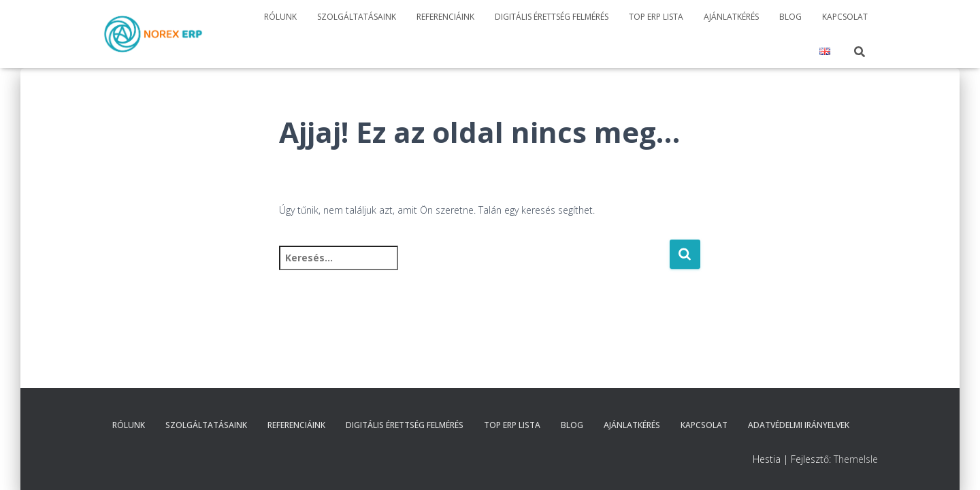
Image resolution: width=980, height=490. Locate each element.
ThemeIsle (856, 459)
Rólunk (280, 17)
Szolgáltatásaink (357, 17)
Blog (790, 17)
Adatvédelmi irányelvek (799, 425)
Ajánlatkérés (731, 17)
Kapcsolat (845, 17)
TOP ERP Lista (656, 17)
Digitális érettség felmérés (552, 17)
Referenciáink (445, 17)
